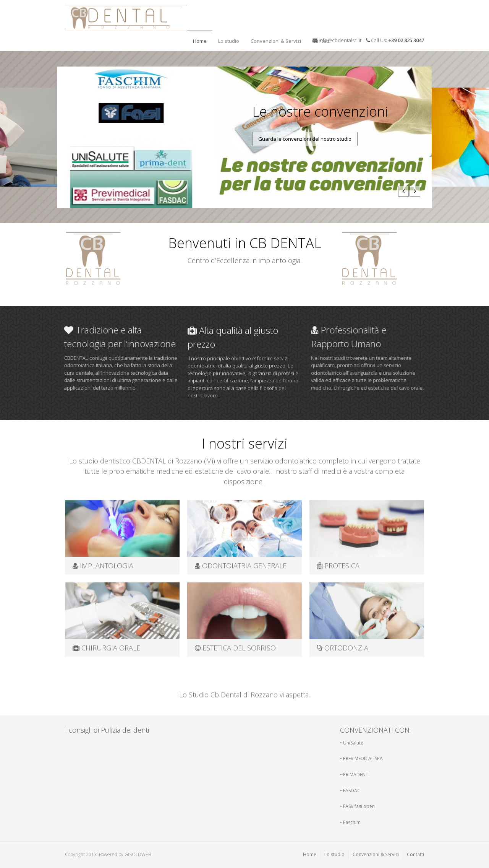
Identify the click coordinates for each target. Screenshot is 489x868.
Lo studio (227, 39)
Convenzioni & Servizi (276, 41)
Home (200, 41)
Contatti (320, 39)
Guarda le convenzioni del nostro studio (305, 139)
